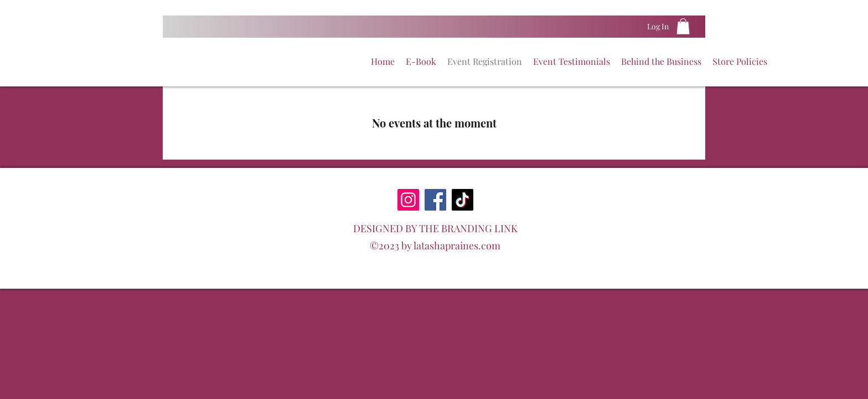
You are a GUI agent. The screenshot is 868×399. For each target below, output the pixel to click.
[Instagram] (408, 200)
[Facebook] (435, 200)
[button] (683, 26)
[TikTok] (463, 200)
